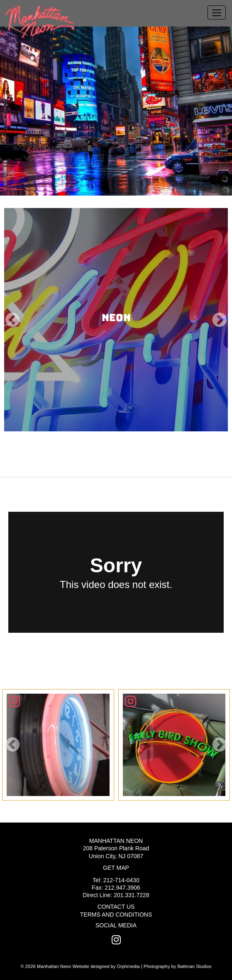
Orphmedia (128, 966)
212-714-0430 (121, 880)
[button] (12, 320)
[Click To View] (58, 745)
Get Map (116, 868)
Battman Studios (194, 966)
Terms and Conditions (116, 915)
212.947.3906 (122, 888)
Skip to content (34, 5)
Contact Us (116, 907)
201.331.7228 (132, 895)
